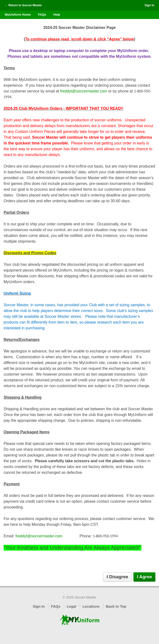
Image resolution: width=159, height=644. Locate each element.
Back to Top (116, 606)
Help (57, 15)
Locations (91, 606)
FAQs (42, 15)
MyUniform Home (18, 15)
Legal (71, 606)
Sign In (149, 5)
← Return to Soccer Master (23, 5)
